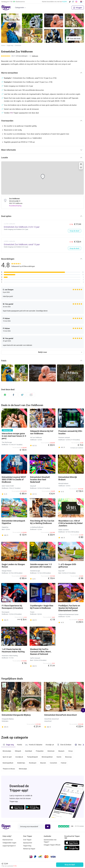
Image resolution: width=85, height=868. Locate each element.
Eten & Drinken (64, 745)
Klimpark (18, 751)
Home (3, 45)
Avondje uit (50, 745)
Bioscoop (68, 757)
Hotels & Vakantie (34, 744)
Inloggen (78, 8)
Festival (64, 763)
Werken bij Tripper (29, 849)
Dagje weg (10, 45)
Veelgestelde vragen (9, 843)
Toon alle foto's (74, 39)
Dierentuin (18, 45)
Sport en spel (7, 757)
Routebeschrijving (15, 206)
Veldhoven (35, 56)
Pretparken (40, 751)
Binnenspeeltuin (47, 757)
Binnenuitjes (7, 751)
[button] (42, 73)
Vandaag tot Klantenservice (13, 2)
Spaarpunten (28, 843)
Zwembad (28, 751)
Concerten (53, 763)
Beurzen (43, 763)
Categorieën (20, 8)
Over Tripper (27, 840)
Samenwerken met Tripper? (50, 841)
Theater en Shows (9, 769)
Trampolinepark (32, 757)
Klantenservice (8, 840)
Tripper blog (27, 846)
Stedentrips (21, 763)
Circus (70, 751)
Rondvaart (33, 763)
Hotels (20, 745)
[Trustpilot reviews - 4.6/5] (71, 826)
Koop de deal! (70, 865)
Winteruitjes (23, 769)
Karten (59, 757)
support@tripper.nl (9, 846)
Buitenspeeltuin (8, 763)
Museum (61, 751)
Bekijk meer (43, 352)
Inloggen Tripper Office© (52, 845)
